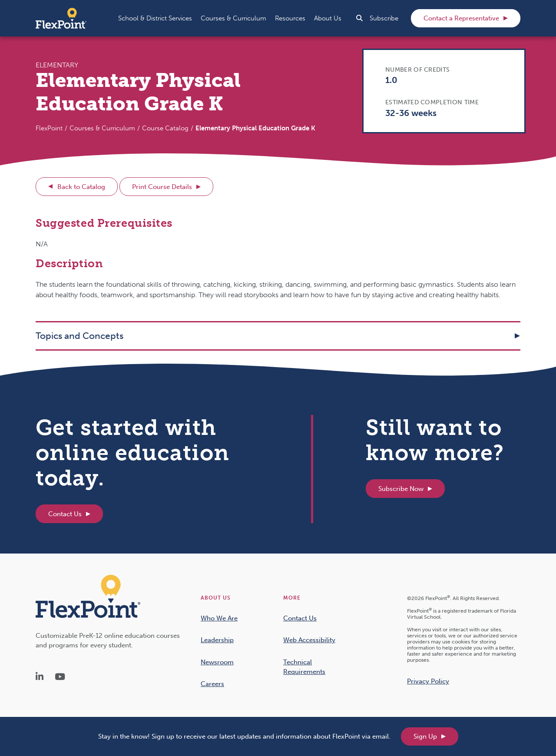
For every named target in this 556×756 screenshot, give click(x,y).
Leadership (217, 640)
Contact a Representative (461, 18)
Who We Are (219, 618)
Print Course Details (162, 187)
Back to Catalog (81, 187)
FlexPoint (49, 128)
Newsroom (217, 662)
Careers (212, 684)
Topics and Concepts (79, 336)
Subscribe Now (401, 489)
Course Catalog (165, 128)
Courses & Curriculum (102, 128)
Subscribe (384, 18)
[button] (155, 18)
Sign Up (425, 736)
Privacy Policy (428, 681)
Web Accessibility (309, 640)
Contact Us (65, 514)
